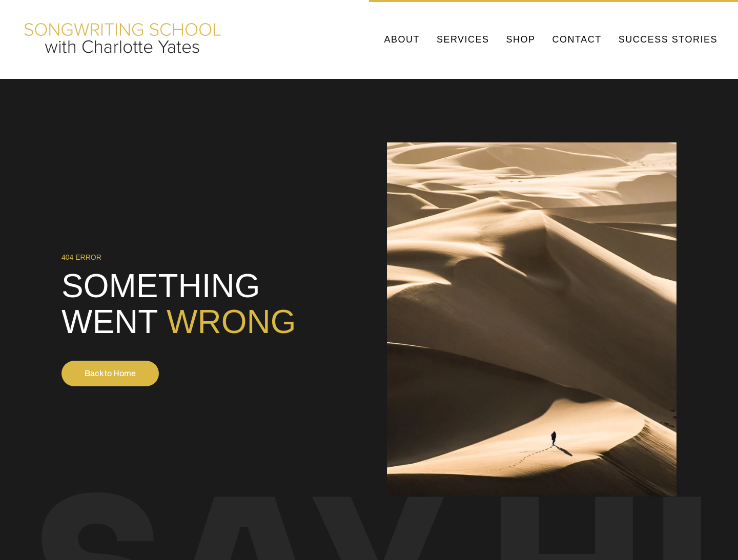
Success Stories (668, 39)
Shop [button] (521, 39)
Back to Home (110, 373)
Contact (577, 39)
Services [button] (463, 39)
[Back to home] (124, 39)
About (402, 39)
